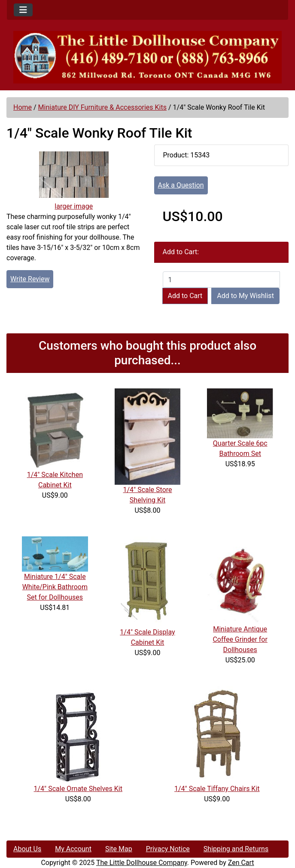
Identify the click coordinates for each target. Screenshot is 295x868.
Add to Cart (185, 296)
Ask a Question (181, 185)
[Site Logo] (147, 57)
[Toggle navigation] (23, 10)
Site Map (119, 849)
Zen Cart (241, 863)
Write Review (30, 279)
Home (23, 107)
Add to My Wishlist (245, 296)
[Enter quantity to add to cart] (222, 280)
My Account (73, 849)
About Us (27, 849)
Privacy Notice (168, 849)
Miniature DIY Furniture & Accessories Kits (102, 107)
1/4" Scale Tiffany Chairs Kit (217, 789)
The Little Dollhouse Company (142, 863)
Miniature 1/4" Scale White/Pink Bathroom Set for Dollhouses (55, 587)
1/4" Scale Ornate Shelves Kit (78, 789)
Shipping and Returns (236, 849)
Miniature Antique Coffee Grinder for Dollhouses (240, 639)
